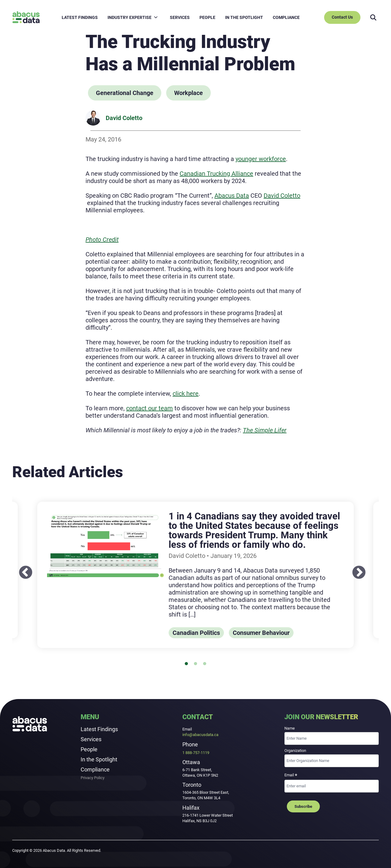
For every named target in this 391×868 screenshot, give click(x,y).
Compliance (95, 769)
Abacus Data (232, 196)
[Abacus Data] (26, 17)
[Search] (373, 17)
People (89, 749)
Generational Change (125, 93)
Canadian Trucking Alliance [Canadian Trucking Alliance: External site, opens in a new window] (216, 174)
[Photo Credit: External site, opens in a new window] (102, 240)
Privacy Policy (93, 778)
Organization (295, 751)
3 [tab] (207, 666)
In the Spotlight (99, 759)
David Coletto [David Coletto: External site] (282, 196)
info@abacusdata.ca (200, 735)
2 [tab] (198, 666)
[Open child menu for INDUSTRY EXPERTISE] (156, 17)
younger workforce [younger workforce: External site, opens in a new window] (261, 159)
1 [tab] (189, 666)
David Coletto (124, 118)
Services (91, 739)
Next (354, 568)
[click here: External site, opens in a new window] (186, 394)
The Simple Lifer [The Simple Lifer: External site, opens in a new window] (265, 430)
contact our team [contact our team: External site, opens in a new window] (150, 408)
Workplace (188, 93)
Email (291, 776)
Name (290, 728)
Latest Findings (99, 729)
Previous (21, 568)
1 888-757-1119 (196, 753)
